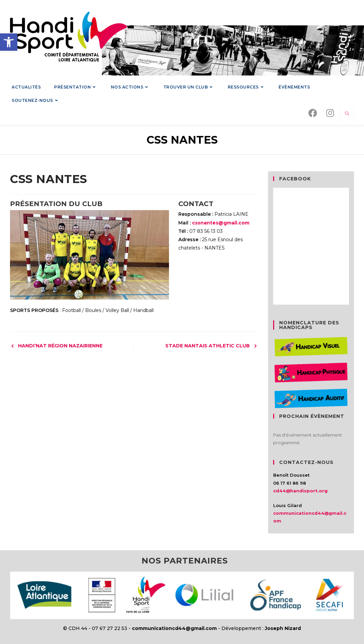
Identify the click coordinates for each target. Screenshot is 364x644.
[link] (9, 42)
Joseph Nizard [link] (283, 628)
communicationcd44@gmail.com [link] (174, 628)
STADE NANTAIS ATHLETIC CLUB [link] (208, 346)
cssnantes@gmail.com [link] (221, 223)
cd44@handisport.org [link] (300, 491)
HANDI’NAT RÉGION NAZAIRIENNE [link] (60, 346)
